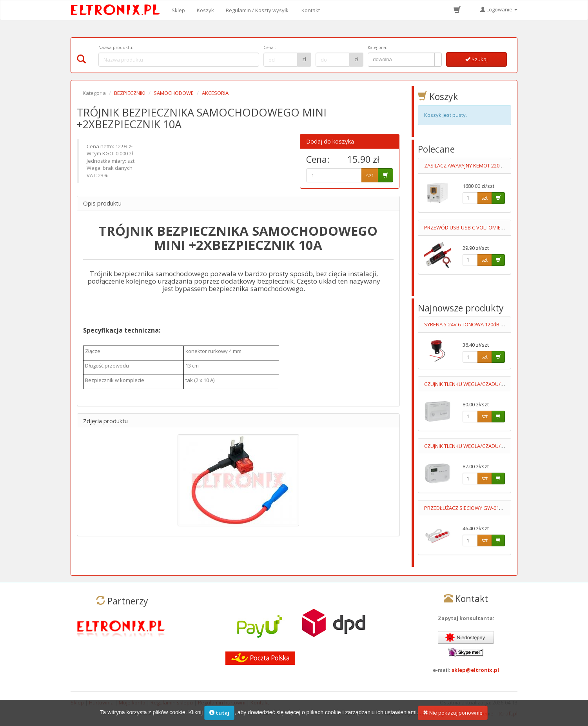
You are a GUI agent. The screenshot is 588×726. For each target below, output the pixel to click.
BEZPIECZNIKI (130, 93)
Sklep (178, 10)
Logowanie (499, 9)
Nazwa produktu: (116, 47)
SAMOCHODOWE (174, 93)
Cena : (270, 47)
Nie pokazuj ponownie (453, 715)
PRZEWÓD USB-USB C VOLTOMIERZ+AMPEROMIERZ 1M (488, 227)
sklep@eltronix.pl (475, 670)
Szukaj (476, 59)
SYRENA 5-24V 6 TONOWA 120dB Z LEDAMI (473, 324)
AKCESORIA (215, 93)
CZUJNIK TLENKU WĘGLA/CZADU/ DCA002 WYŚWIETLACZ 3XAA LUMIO (504, 446)
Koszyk (205, 10)
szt (370, 175)
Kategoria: (377, 47)
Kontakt (311, 10)
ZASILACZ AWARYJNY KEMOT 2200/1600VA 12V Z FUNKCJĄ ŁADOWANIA (505, 166)
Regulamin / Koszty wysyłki (258, 10)
